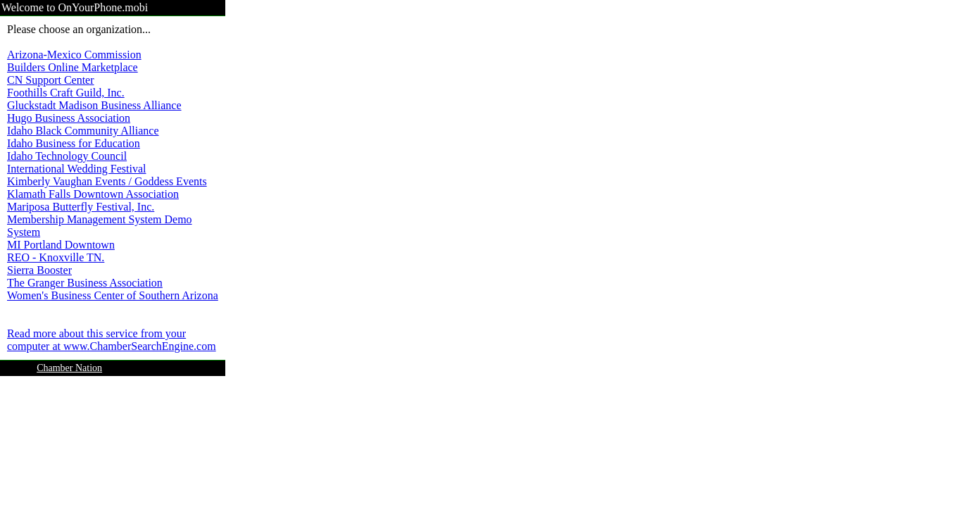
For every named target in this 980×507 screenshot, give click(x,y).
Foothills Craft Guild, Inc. (66, 93)
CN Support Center (51, 80)
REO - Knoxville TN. (56, 257)
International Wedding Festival (76, 169)
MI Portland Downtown (61, 245)
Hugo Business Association (69, 118)
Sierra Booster (39, 270)
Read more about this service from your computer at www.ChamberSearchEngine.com (112, 340)
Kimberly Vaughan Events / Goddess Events (107, 181)
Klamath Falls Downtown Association (93, 194)
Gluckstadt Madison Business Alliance (94, 105)
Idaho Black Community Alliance (83, 131)
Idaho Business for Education (74, 143)
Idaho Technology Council (67, 156)
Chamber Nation (69, 368)
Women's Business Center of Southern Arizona (113, 295)
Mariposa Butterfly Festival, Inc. (81, 207)
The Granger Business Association (85, 283)
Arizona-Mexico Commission (74, 55)
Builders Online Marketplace (73, 67)
